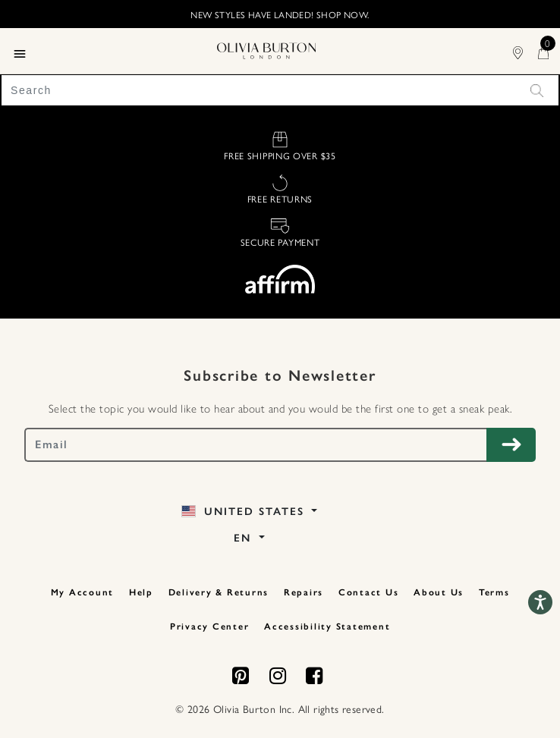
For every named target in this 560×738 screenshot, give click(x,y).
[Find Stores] (525, 50)
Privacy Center (210, 627)
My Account (83, 592)
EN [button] (245, 538)
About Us (439, 592)
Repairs (304, 592)
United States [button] (245, 512)
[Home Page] (266, 49)
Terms (494, 592)
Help (141, 592)
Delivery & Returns (219, 592)
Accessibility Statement (327, 627)
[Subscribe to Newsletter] (511, 445)
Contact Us (369, 592)
